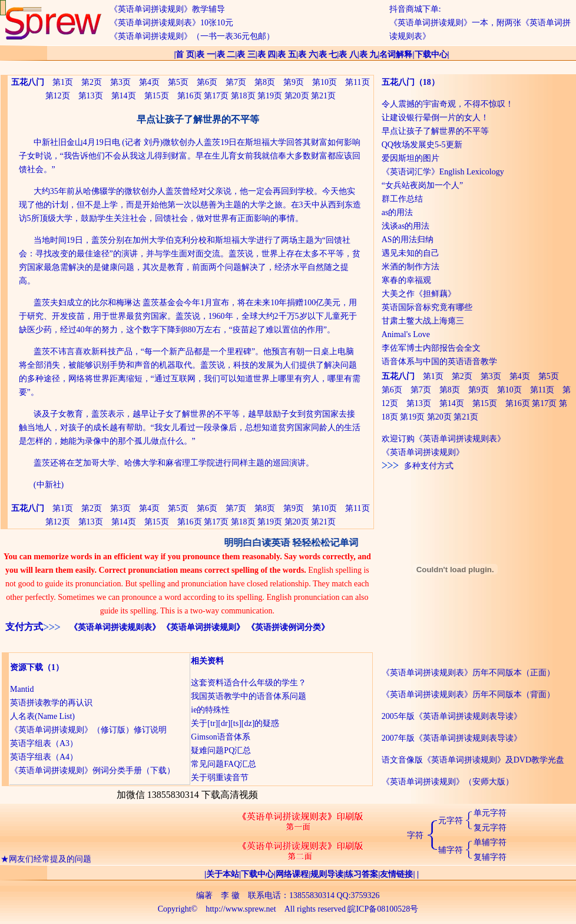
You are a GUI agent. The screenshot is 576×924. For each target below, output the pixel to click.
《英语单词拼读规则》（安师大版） (448, 782)
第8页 (265, 82)
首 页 (185, 55)
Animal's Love (406, 334)
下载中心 (431, 55)
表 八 (348, 55)
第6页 (207, 82)
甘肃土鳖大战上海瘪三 (423, 321)
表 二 (226, 55)
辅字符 (451, 850)
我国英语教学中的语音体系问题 (249, 696)
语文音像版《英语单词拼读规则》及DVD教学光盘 (473, 760)
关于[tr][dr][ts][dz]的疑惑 (235, 723)
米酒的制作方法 (411, 267)
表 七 (328, 55)
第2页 (92, 82)
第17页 (216, 96)
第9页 (294, 82)
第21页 (323, 96)
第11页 (357, 82)
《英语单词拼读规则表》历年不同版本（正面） (468, 673)
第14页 (124, 96)
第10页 (325, 82)
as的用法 (398, 212)
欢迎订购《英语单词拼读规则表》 (443, 439)
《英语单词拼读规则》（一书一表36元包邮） (192, 36)
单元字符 (490, 813)
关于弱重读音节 (220, 778)
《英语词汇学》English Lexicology (443, 172)
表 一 (206, 55)
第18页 (243, 96)
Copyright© (178, 909)
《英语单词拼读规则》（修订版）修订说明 (88, 730)
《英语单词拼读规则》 (203, 627)
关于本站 (223, 874)
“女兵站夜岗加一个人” (422, 185)
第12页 (58, 96)
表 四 (267, 55)
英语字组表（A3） (44, 743)
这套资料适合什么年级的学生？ (249, 683)
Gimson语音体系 (220, 737)
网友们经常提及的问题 (50, 861)
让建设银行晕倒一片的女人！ (435, 118)
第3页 (120, 82)
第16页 (190, 96)
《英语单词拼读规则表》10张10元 (171, 23)
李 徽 (230, 895)
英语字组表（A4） (44, 757)
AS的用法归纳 (408, 240)
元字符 (451, 821)
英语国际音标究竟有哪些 (427, 307)
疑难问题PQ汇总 (221, 750)
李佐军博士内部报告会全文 (431, 348)
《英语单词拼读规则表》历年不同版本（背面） (468, 694)
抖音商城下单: (415, 9)
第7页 (236, 82)
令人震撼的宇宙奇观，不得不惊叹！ (448, 104)
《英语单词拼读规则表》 (115, 627)
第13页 (91, 96)
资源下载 (27, 667)
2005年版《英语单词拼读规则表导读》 (452, 716)
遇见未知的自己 (411, 253)
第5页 (178, 82)
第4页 (149, 82)
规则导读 (327, 874)
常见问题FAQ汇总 (224, 764)
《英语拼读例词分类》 (288, 627)
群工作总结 (402, 199)
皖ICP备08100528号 (383, 909)
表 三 (246, 55)
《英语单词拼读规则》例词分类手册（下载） (92, 770)
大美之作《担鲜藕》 (419, 294)
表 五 (287, 55)
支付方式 (24, 627)
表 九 (369, 55)
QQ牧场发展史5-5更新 (422, 145)
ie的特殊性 (210, 710)
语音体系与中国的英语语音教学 (439, 362)
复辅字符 (490, 857)
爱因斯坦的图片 (411, 158)
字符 (415, 835)
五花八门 (398, 82)
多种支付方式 (418, 466)
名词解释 (396, 55)
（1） (53, 667)
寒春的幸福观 (406, 280)
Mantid (22, 689)
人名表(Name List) (42, 716)
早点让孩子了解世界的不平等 (435, 131)
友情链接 (396, 874)
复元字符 (490, 828)
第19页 (270, 96)
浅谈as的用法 (406, 226)
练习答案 (362, 874)
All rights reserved (315, 909)
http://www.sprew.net (241, 909)
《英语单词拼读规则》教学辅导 (167, 9)
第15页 (157, 96)
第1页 (63, 82)
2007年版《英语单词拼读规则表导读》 (452, 738)
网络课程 (292, 874)
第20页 (297, 96)
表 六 (307, 55)
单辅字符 (490, 842)
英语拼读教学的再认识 (51, 703)
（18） (427, 82)
